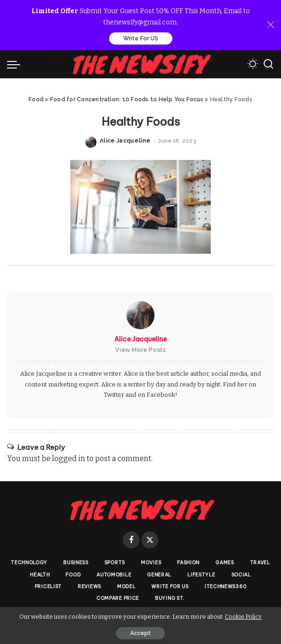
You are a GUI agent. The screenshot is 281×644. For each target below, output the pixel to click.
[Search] (268, 64)
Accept (140, 633)
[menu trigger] (16, 64)
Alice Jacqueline (125, 141)
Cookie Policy (243, 617)
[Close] (271, 25)
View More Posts (140, 350)
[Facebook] (131, 540)
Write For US (141, 38)
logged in (69, 458)
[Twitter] (150, 540)
